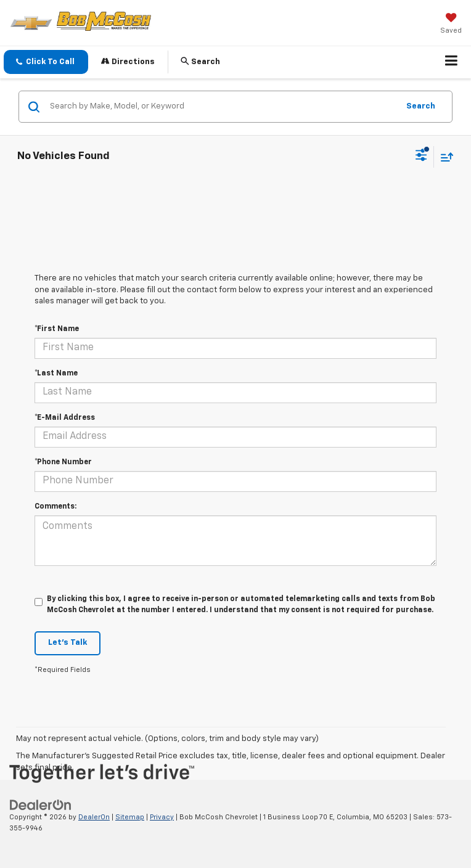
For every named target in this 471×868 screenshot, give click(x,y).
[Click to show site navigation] (452, 62)
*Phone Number (63, 462)
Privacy (162, 817)
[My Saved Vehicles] (451, 25)
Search (421, 106)
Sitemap (130, 817)
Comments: (55, 507)
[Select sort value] (444, 157)
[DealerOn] (41, 805)
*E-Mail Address (65, 418)
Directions (128, 61)
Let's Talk (68, 643)
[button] (46, 62)
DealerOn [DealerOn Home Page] (94, 817)
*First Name (57, 329)
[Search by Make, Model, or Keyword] (222, 107)
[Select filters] (421, 157)
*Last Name (56, 374)
